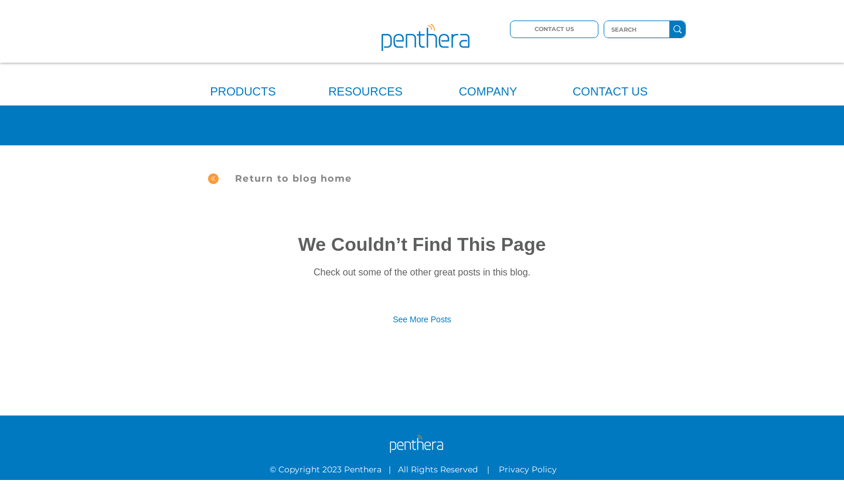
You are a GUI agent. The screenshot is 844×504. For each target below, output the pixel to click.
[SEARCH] (628, 30)
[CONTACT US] (554, 29)
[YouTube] (430, 497)
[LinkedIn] (414, 497)
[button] (243, 86)
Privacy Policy (529, 469)
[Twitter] (399, 497)
